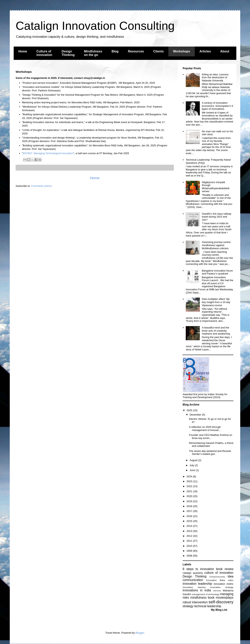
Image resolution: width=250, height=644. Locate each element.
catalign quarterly (193, 573)
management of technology (205, 594)
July (192, 465)
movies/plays (225, 598)
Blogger (140, 633)
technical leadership (208, 606)
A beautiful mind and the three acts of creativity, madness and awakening (216, 331)
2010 (190, 546)
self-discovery (221, 602)
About (225, 51)
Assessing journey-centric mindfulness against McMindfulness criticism (216, 245)
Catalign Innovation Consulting (95, 26)
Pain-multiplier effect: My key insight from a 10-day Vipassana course (216, 302)
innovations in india (197, 590)
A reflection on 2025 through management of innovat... (205, 429)
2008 (190, 556)
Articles (205, 51)
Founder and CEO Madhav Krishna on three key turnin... (210, 437)
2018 (190, 506)
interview (217, 591)
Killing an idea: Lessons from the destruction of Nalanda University (215, 77)
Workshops (182, 51)
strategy (188, 606)
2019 (190, 501)
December (196, 415)
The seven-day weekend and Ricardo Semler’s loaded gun (210, 453)
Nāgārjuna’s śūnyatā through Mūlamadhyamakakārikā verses (216, 187)
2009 (190, 551)
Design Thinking (68, 53)
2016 (190, 516)
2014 (190, 526)
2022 (190, 486)
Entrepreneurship (217, 577)
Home (23, 51)
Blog (115, 51)
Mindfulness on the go (93, 53)
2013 (190, 531)
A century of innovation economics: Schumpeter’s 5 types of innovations (217, 106)
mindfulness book (202, 598)
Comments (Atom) (42, 186)
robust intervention (195, 602)
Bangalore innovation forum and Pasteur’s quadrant (217, 272)
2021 (190, 491)
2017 (190, 511)
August (194, 460)
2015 (190, 521)
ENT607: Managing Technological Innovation (48, 153)
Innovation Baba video (220, 580)
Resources (136, 51)
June (193, 470)
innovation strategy (222, 587)
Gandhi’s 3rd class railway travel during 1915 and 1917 (217, 217)
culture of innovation (219, 573)
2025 (190, 410)
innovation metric (223, 584)
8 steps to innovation (198, 569)
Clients (158, 51)
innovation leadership (197, 584)
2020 (190, 496)
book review (225, 569)
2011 (190, 541)
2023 (190, 481)
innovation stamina (194, 587)
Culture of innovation (44, 53)
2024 (190, 476)
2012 (190, 536)
